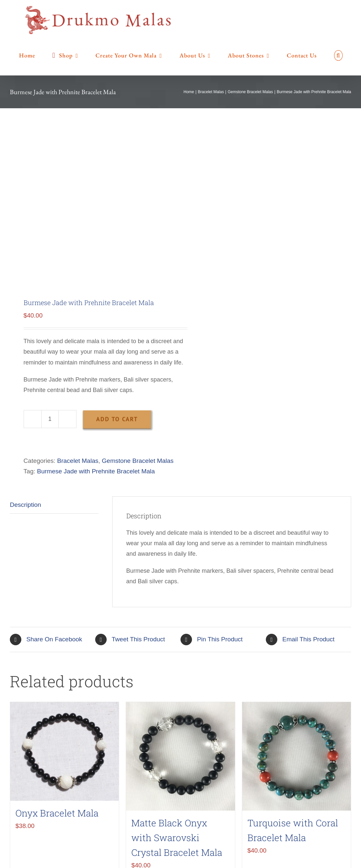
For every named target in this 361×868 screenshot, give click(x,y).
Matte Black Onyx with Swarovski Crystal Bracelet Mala (177, 838)
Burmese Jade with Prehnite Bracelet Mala (96, 471)
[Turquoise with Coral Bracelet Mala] (297, 756)
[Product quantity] (50, 419)
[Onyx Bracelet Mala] (64, 752)
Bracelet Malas (78, 461)
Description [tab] (25, 505)
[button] (338, 55)
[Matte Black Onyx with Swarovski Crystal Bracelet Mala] (180, 756)
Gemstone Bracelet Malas (138, 461)
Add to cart (117, 419)
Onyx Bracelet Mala (57, 813)
